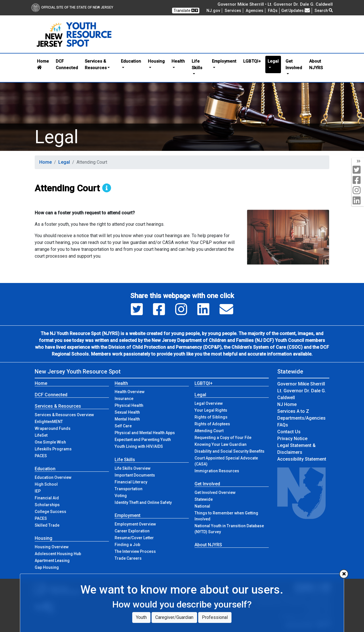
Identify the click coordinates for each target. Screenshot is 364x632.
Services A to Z (293, 411)
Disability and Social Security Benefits (229, 451)
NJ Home (287, 404)
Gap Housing (47, 567)
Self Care (123, 426)
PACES (41, 456)
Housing (44, 538)
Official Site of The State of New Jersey (72, 7)
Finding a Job (127, 545)
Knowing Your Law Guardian (221, 444)
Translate (186, 10)
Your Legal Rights (211, 410)
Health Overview (130, 392)
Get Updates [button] (296, 11)
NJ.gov (213, 11)
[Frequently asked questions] (273, 11)
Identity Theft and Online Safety (143, 502)
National (202, 506)
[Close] (344, 574)
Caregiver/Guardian (174, 617)
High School (46, 484)
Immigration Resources (217, 471)
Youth (141, 617)
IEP (38, 491)
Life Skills (125, 460)
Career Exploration (132, 531)
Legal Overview (209, 403)
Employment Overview (135, 524)
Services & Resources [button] (96, 64)
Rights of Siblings (211, 417)
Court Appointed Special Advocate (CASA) (226, 461)
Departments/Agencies (301, 418)
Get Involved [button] (294, 64)
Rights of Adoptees (212, 424)
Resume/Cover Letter (134, 538)
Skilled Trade (47, 525)
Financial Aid (47, 498)
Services (233, 11)
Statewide (204, 499)
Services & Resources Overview (64, 415)
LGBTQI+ (252, 61)
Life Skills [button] (197, 64)
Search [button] (324, 11)
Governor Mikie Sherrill (301, 384)
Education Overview (53, 477)
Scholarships (47, 505)
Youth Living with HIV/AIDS (139, 446)
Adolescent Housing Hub (58, 554)
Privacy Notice (292, 439)
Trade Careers (128, 558)
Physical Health (129, 405)
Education (45, 469)
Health (121, 383)
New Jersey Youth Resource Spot (78, 372)
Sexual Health (127, 412)
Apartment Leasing (52, 561)
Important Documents (135, 475)
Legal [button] (273, 61)
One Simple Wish (50, 442)
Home (43, 64)
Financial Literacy (131, 482)
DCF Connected (67, 64)
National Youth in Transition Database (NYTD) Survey (229, 529)
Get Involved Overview (215, 493)
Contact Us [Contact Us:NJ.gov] (289, 432)
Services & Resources (58, 406)
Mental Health (127, 419)
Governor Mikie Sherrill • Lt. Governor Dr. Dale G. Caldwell (275, 4)
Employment (128, 515)
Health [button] (178, 61)
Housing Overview (52, 547)
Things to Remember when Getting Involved (226, 516)
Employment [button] (224, 61)
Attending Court (209, 431)
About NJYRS (316, 64)
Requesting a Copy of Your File (223, 438)
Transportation (129, 489)
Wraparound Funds (53, 428)
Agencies (255, 11)
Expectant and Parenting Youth (143, 440)
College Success (50, 512)
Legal (64, 162)
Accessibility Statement (302, 459)
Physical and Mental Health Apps (145, 433)
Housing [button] (156, 61)
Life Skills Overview (133, 468)
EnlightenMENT (49, 422)
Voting (121, 496)
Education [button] (131, 61)
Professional (215, 617)
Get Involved (207, 484)
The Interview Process (135, 551)
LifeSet (41, 435)
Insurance (124, 399)
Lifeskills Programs (53, 449)
